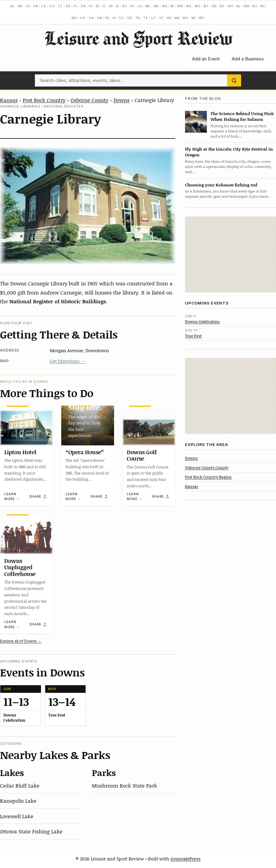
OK (91, 18)
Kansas (9, 100)
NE (214, 6)
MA (165, 6)
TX (146, 18)
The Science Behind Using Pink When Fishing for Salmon (242, 116)
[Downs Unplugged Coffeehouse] (26, 534)
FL (76, 6)
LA (140, 6)
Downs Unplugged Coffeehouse (20, 567)
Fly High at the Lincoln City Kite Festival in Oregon (229, 152)
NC (263, 6)
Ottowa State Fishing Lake (31, 831)
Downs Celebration (202, 322)
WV (185, 18)
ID (98, 6)
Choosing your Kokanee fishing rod (221, 185)
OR (100, 18)
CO (52, 6)
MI (173, 6)
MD (156, 6)
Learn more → (12, 497)
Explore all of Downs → (21, 641)
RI (114, 18)
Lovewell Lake (17, 816)
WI (194, 18)
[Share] (38, 496)
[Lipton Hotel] (26, 425)
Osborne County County (207, 468)
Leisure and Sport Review (138, 38)
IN (111, 6)
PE (107, 18)
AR (36, 6)
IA (117, 6)
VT (162, 18)
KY (133, 6)
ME (148, 6)
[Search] (234, 80)
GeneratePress (185, 859)
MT (206, 6)
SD (130, 18)
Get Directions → (67, 361)
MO (198, 6)
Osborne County (89, 100)
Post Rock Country (44, 100)
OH (83, 18)
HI (91, 6)
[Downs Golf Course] (149, 425)
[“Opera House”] (88, 425)
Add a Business (248, 59)
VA (169, 18)
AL (13, 6)
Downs (121, 100)
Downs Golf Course (142, 455)
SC (121, 18)
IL (104, 6)
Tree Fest (193, 336)
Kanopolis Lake (18, 801)
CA (44, 6)
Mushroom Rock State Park (125, 785)
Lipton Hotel (20, 452)
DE (68, 6)
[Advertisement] (231, 254)
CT (61, 6)
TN (138, 18)
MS (189, 6)
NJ (239, 6)
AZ (28, 6)
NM (246, 6)
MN (180, 6)
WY (202, 18)
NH (231, 6)
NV (222, 6)
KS (125, 6)
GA (83, 6)
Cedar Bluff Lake (20, 785)
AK (20, 6)
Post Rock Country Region (208, 477)
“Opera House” (85, 452)
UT (154, 18)
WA (177, 18)
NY (255, 6)
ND (74, 18)
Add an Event (206, 59)
